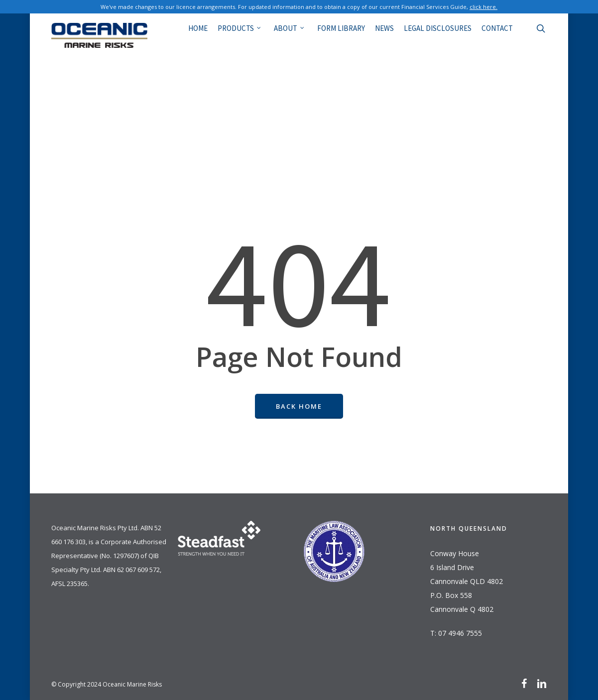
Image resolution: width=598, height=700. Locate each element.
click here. (483, 7)
